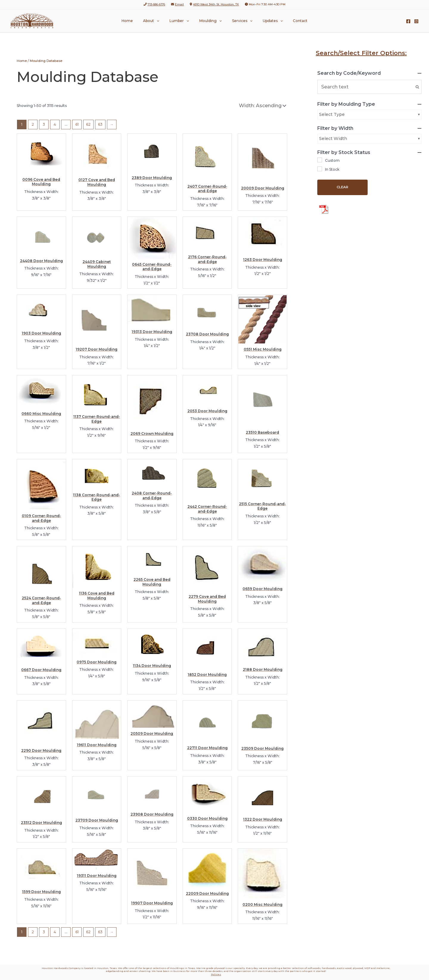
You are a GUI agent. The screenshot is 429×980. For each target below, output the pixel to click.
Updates (266, 21)
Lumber (182, 21)
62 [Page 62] (88, 124)
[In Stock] (320, 169)
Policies (216, 974)
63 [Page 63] (100, 124)
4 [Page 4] (55, 124)
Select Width (333, 139)
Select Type (332, 114)
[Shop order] (262, 106)
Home (137, 21)
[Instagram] (416, 21)
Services (239, 21)
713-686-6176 (156, 4)
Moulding (210, 21)
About (158, 21)
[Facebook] (408, 21)
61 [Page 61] (77, 124)
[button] (163, 21)
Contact (291, 21)
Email (179, 4)
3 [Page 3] (44, 124)
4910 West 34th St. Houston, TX (216, 4)
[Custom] (320, 160)
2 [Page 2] (33, 124)
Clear (343, 187)
